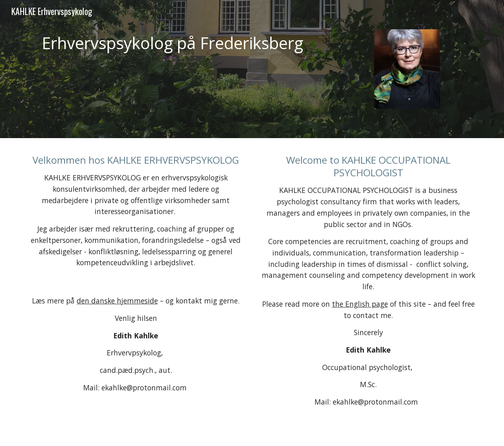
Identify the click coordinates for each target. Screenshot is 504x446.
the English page (360, 304)
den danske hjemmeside (117, 301)
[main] (174, 43)
